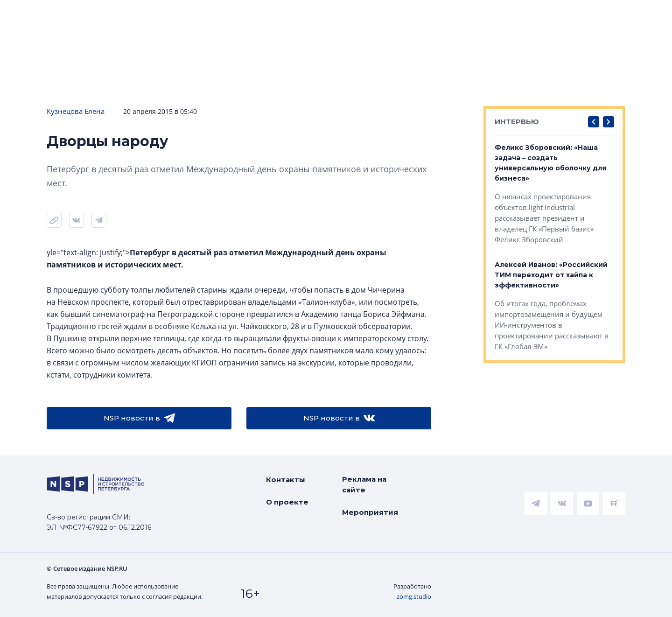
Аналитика (236, 51)
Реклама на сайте (364, 484)
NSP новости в (139, 418)
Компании (529, 51)
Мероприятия (370, 512)
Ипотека (173, 51)
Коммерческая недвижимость (425, 51)
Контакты (286, 480)
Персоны (591, 51)
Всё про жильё (310, 51)
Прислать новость (232, 79)
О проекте (287, 502)
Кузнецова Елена (76, 111)
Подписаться (140, 79)
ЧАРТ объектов (101, 51)
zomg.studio (414, 596)
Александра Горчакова (622, 27)
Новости (28, 51)
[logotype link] (64, 17)
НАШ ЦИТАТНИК (392, 8)
